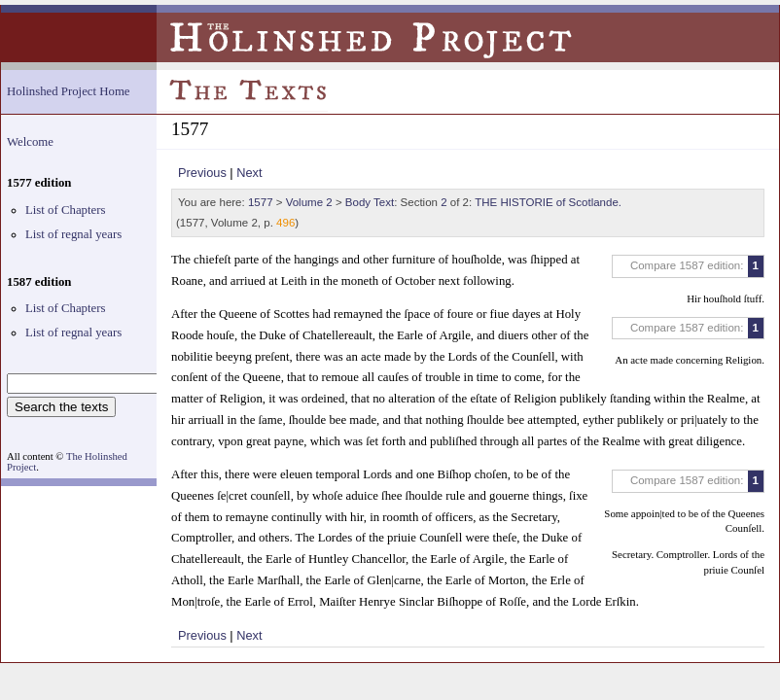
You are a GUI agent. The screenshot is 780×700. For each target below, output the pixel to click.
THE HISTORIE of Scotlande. (548, 202)
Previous (202, 173)
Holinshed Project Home (69, 91)
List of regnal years (73, 234)
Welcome (30, 142)
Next (249, 173)
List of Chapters (65, 210)
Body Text (370, 202)
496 (285, 223)
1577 (261, 202)
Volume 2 (309, 202)
